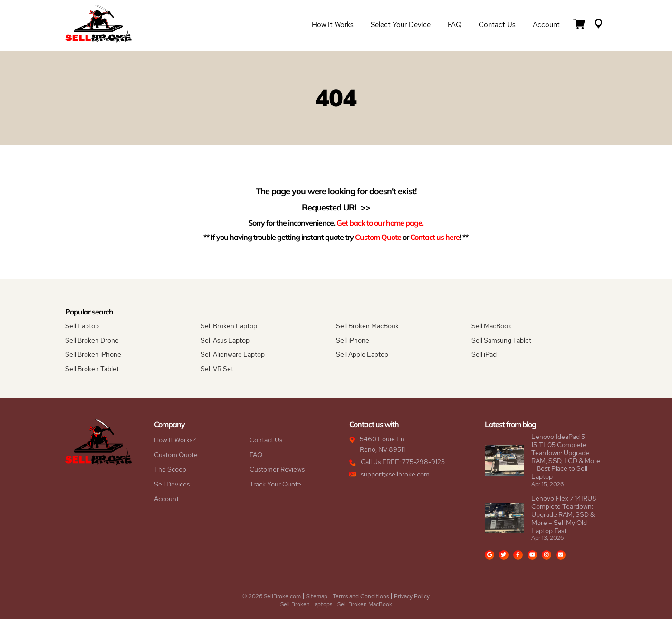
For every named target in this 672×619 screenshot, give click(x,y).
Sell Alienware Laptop (233, 354)
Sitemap (317, 596)
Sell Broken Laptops (306, 604)
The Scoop (170, 469)
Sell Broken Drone (92, 340)
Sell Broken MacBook (367, 326)
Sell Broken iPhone (93, 354)
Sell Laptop (82, 326)
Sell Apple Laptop (362, 354)
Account (546, 25)
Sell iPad (484, 354)
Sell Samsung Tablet (501, 340)
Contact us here (435, 237)
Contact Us (497, 25)
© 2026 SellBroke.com (272, 596)
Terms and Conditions (361, 596)
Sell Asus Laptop (225, 340)
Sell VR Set (217, 369)
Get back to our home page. (380, 223)
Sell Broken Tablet (92, 369)
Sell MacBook (491, 326)
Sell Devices (172, 484)
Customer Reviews (277, 469)
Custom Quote (378, 237)
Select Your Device (401, 25)
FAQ (455, 25)
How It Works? (175, 440)
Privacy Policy (412, 596)
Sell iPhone (353, 340)
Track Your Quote (275, 484)
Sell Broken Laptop (229, 326)
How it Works (333, 25)
